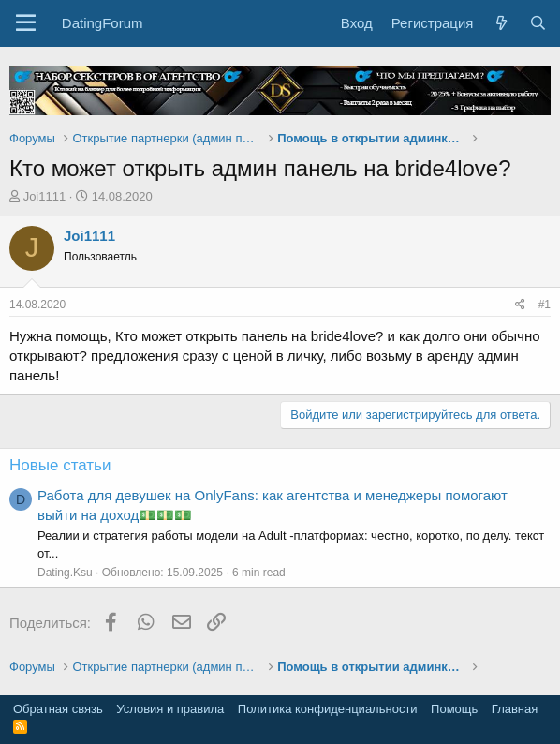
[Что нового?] (501, 23)
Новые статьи (60, 465)
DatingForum (103, 23)
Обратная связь (58, 709)
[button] (26, 23)
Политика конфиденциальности (328, 709)
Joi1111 (45, 196)
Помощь (454, 709)
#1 (545, 305)
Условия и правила (170, 709)
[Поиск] (538, 23)
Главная (515, 709)
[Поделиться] (520, 305)
